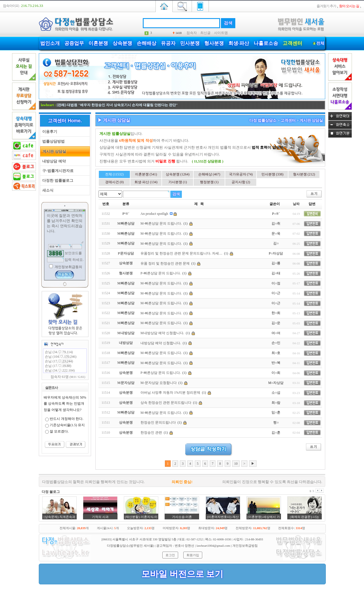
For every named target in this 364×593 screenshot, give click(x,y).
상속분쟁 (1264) (178, 174)
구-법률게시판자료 (57, 171)
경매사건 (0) (114, 182)
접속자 (192, 33)
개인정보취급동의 (68, 267)
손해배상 (147, 43)
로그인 (170, 555)
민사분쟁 (190, 43)
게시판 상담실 (53, 151)
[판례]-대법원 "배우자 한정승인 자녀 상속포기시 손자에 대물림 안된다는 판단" (117, 105)
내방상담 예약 (53, 161)
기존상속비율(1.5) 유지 (67, 425)
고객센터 (292, 43)
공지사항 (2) (241, 182)
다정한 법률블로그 (57, 180)
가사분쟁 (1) (178, 182)
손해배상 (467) (209, 174)
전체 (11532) (114, 174)
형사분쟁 (214, 43)
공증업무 (74, 43)
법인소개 (50, 43)
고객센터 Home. (65, 121)
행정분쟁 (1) (209, 182)
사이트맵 (221, 33)
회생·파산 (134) (146, 182)
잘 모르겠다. (59, 431)
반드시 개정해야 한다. (67, 419)
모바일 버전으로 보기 (182, 574)
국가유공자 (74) (241, 174)
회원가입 (193, 555)
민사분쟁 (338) (272, 174)
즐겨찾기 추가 (326, 6)
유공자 (168, 43)
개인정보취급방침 (245, 546)
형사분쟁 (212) (304, 174)
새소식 (47, 190)
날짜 (296, 204)
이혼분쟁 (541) (146, 174)
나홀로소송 (266, 43)
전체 (320, 43)
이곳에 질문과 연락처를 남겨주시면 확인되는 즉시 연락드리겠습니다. (65, 228)
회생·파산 (239, 43)
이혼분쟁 (98, 43)
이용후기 (49, 132)
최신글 (205, 33)
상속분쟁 (122, 43)
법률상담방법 (52, 141)
